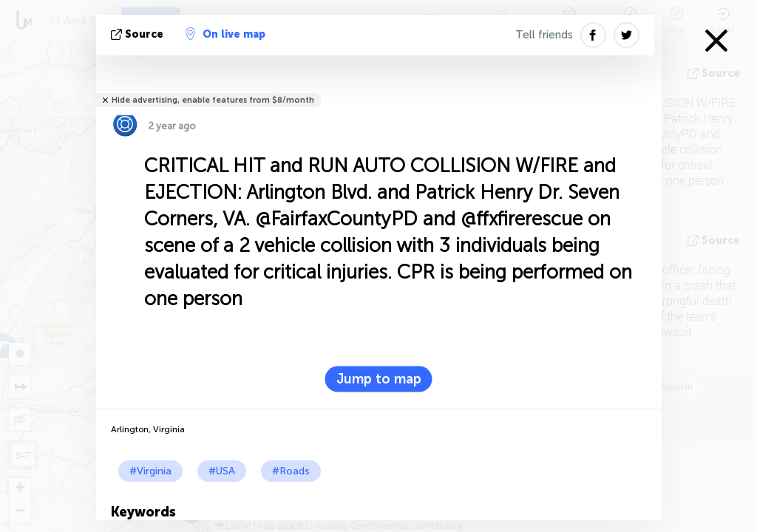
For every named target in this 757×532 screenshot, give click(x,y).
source (139, 34)
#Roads (291, 471)
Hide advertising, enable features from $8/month (213, 100)
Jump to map (379, 379)
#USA (222, 471)
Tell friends (544, 35)
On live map (225, 34)
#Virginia (150, 471)
